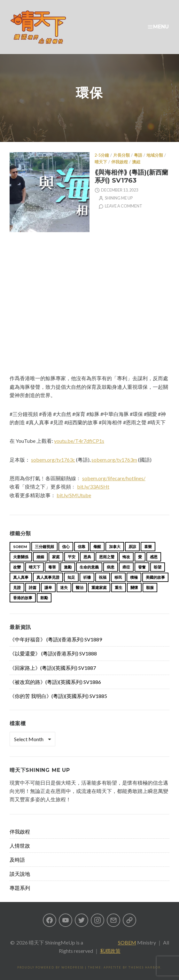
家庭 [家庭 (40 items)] (56, 557)
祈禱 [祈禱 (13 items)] (87, 577)
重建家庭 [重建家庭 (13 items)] (99, 588)
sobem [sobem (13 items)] (20, 547)
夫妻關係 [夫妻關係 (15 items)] (21, 557)
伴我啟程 (120, 162)
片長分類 (121, 155)
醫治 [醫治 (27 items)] (80, 588)
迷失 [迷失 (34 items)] (64, 588)
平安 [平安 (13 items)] (72, 557)
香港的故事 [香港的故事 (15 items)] (23, 598)
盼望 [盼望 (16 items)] (158, 567)
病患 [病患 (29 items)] (111, 567)
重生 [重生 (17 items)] (119, 588)
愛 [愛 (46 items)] (140, 557)
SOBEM (127, 942)
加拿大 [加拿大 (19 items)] (115, 547)
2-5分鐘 (102, 155)
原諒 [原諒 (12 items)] (132, 547)
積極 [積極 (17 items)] (134, 577)
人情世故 (20, 846)
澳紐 (136, 162)
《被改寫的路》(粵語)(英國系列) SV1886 (55, 682)
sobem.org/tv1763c (53, 460)
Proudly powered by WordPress (51, 967)
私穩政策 (110, 951)
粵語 (138, 155)
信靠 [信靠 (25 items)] (82, 547)
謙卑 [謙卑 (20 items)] (48, 588)
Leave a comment (124, 206)
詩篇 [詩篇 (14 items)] (33, 588)
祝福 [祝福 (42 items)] (103, 577)
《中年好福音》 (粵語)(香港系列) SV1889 (56, 639)
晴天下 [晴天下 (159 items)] (35, 567)
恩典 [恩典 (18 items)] (87, 557)
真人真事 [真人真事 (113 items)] (21, 577)
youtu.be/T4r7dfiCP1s (79, 441)
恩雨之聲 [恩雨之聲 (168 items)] (107, 557)
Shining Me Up (119, 198)
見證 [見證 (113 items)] (17, 588)
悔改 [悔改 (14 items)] (126, 557)
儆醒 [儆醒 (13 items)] (97, 547)
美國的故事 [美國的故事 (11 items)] (155, 577)
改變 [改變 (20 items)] (17, 567)
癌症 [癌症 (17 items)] (126, 567)
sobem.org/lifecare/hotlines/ (114, 478)
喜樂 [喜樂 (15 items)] (148, 547)
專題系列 (20, 888)
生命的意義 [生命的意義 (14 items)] (89, 567)
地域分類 (155, 155)
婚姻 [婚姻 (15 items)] (40, 557)
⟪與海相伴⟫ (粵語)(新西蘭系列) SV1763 (131, 176)
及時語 (17, 860)
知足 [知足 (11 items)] (71, 577)
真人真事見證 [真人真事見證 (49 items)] (48, 577)
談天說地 (20, 874)
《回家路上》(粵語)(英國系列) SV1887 (53, 668)
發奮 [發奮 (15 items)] (142, 567)
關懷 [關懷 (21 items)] (134, 588)
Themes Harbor (144, 967)
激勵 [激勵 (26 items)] (68, 567)
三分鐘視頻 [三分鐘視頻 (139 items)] (44, 547)
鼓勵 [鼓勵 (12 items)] (44, 598)
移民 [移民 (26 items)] (118, 577)
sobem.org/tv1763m (114, 460)
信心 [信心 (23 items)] (66, 547)
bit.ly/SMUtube (74, 495)
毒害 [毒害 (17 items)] (52, 567)
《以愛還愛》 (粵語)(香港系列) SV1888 (53, 653)
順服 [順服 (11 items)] (150, 588)
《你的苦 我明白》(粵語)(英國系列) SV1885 (58, 696)
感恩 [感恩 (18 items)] (154, 557)
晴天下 (101, 162)
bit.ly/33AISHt (93, 486)
